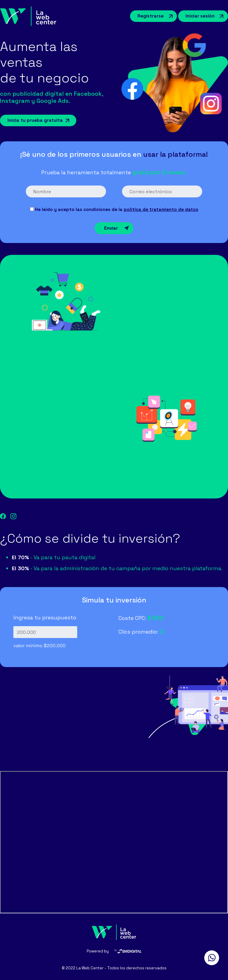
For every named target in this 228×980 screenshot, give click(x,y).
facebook (3, 516)
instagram (13, 516)
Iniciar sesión (200, 16)
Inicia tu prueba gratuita (35, 120)
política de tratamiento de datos (161, 209)
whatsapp (212, 958)
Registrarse (151, 16)
